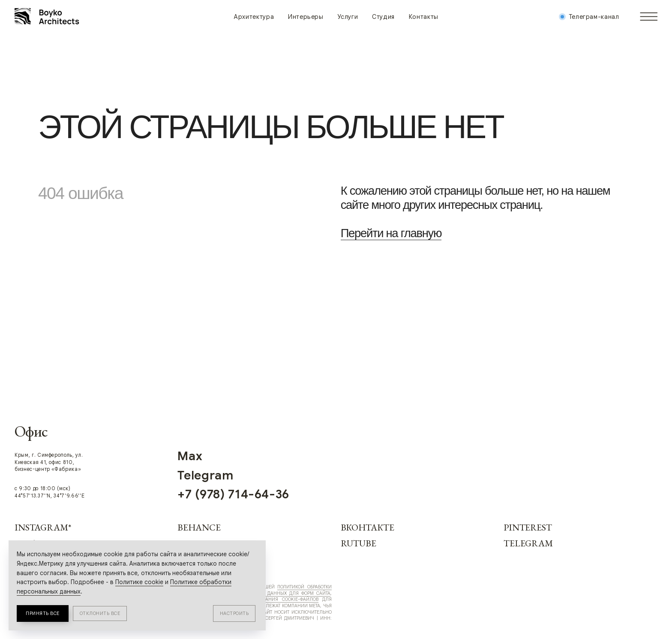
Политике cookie (139, 582)
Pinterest (528, 527)
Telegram (528, 543)
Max (190, 456)
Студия (383, 17)
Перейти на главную (391, 233)
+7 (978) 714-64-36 (233, 494)
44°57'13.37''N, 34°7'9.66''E (49, 496)
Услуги (348, 17)
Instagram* (43, 527)
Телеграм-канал (594, 17)
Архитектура (254, 17)
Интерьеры (306, 17)
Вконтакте (367, 527)
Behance (199, 527)
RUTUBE (358, 543)
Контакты (424, 17)
